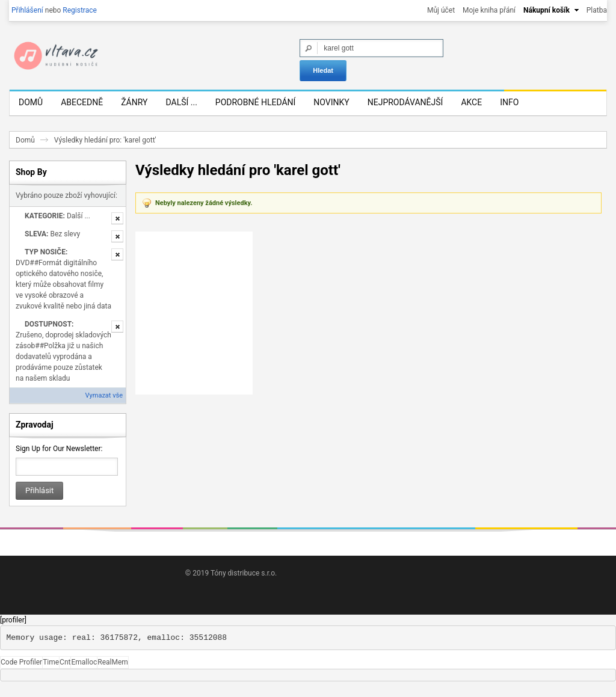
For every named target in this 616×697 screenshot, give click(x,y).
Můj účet (441, 10)
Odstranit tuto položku (117, 228)
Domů (25, 150)
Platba (597, 10)
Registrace (80, 10)
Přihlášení (27, 10)
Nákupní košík (547, 10)
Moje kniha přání (489, 10)
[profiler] (13, 630)
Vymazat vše (104, 405)
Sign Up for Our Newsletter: (59, 458)
